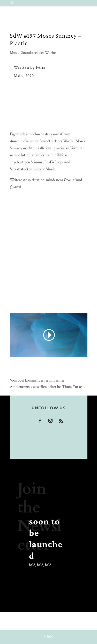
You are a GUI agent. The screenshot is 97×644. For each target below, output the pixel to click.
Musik (15, 53)
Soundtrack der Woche (38, 53)
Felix (41, 68)
